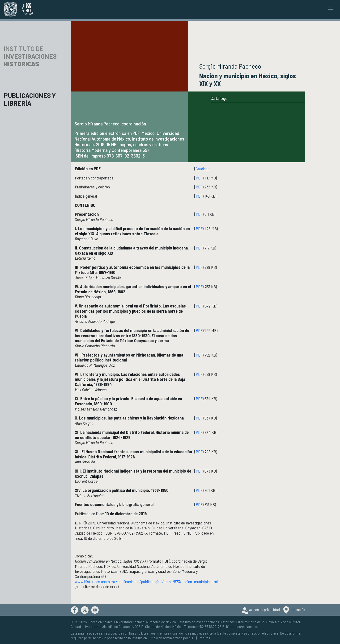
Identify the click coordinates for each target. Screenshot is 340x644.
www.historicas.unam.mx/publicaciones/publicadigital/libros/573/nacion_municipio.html (146, 582)
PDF (199, 178)
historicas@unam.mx (242, 626)
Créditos (204, 638)
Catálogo (219, 98)
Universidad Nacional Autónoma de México (145, 622)
